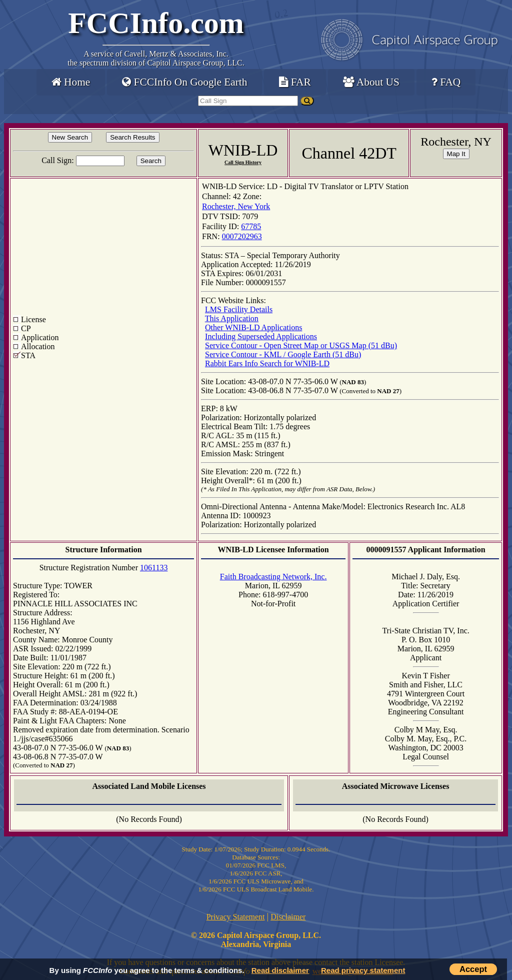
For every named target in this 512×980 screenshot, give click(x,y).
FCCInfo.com (156, 23)
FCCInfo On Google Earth (184, 82)
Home (71, 82)
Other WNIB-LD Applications (253, 327)
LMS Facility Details (239, 309)
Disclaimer (288, 917)
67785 (251, 226)
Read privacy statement (363, 970)
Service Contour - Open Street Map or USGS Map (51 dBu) (301, 345)
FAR (295, 82)
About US (371, 82)
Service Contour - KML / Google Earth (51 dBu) (283, 354)
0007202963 (242, 236)
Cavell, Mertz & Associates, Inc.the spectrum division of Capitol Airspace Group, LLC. (156, 58)
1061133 (154, 568)
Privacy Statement (236, 917)
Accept (473, 969)
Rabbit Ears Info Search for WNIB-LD (267, 363)
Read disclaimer (280, 970)
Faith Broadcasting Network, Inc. (273, 577)
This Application (232, 318)
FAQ (446, 82)
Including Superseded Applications (261, 336)
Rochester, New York (236, 206)
